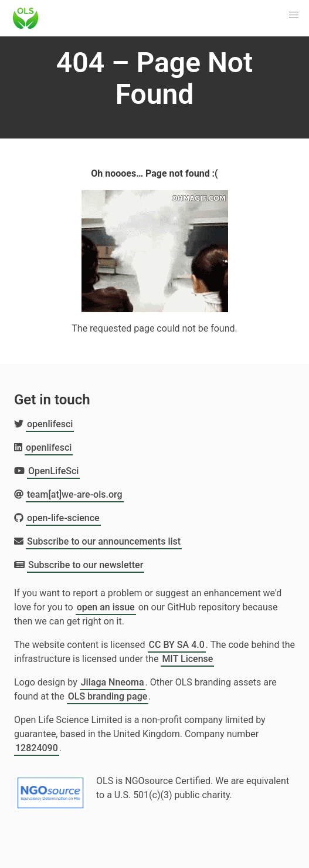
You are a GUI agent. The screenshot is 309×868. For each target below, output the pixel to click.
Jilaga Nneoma (113, 682)
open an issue (106, 607)
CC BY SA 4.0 (177, 645)
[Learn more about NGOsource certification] (50, 788)
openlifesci (50, 424)
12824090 (37, 748)
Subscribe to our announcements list (104, 541)
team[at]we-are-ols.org (75, 494)
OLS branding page (108, 696)
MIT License (187, 659)
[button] (294, 15)
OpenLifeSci (53, 471)
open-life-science (63, 518)
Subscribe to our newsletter (86, 565)
